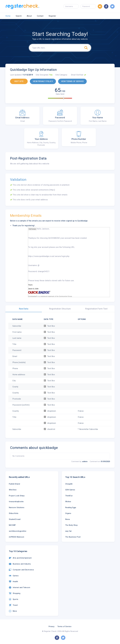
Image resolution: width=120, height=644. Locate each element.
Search (19, 16)
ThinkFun (69, 496)
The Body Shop (71, 525)
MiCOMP (12, 525)
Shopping (15, 593)
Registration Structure (60, 309)
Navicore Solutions (17, 507)
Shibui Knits (14, 513)
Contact (40, 16)
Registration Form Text (96, 309)
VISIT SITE (19, 81)
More (13, 611)
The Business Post (73, 537)
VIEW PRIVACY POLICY (43, 81)
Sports (14, 599)
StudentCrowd (15, 519)
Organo (68, 513)
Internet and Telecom (20, 587)
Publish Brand (14, 484)
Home (8, 16)
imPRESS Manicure (17, 537)
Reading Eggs (71, 507)
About (29, 16)
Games (14, 576)
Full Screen (32, 229)
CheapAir (69, 484)
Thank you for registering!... (24, 226)
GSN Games (70, 490)
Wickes (68, 502)
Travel (13, 605)
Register (52, 16)
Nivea (67, 519)
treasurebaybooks (16, 502)
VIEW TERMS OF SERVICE (72, 81)
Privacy (52, 626)
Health (13, 582)
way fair (68, 531)
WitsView (13, 490)
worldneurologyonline (18, 531)
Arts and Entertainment (20, 558)
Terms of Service (64, 626)
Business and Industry (20, 564)
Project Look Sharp (17, 496)
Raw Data (24, 309)
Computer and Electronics (21, 570)
